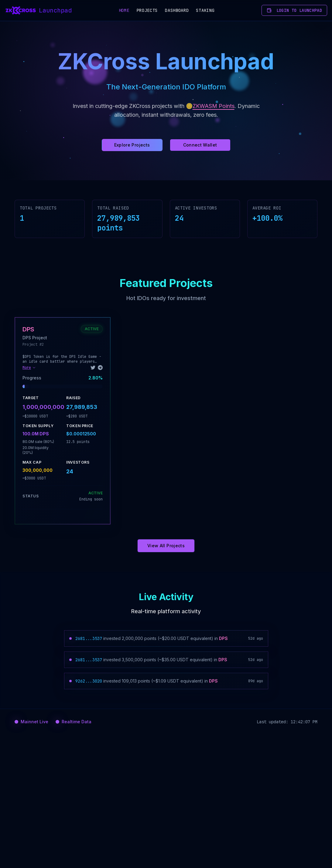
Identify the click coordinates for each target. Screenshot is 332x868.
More (29, 368)
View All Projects (166, 546)
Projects (147, 10)
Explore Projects (132, 145)
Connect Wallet (200, 145)
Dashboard (177, 10)
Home (124, 10)
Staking (205, 10)
